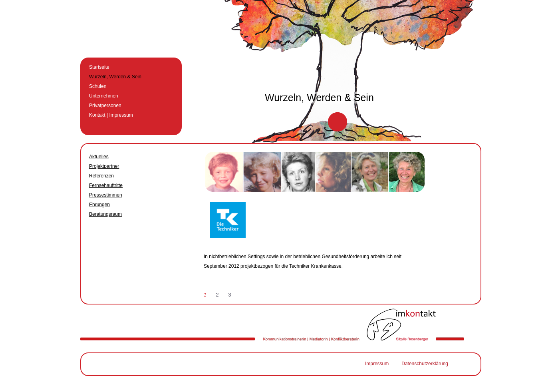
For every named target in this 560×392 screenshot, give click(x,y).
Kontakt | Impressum (111, 115)
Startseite (99, 67)
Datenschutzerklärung (425, 364)
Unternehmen (104, 96)
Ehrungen (99, 205)
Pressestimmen (106, 195)
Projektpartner (104, 166)
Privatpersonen (105, 105)
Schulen (98, 86)
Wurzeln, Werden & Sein (115, 77)
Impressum (377, 364)
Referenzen (101, 176)
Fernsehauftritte (106, 185)
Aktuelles (99, 157)
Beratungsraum (105, 214)
